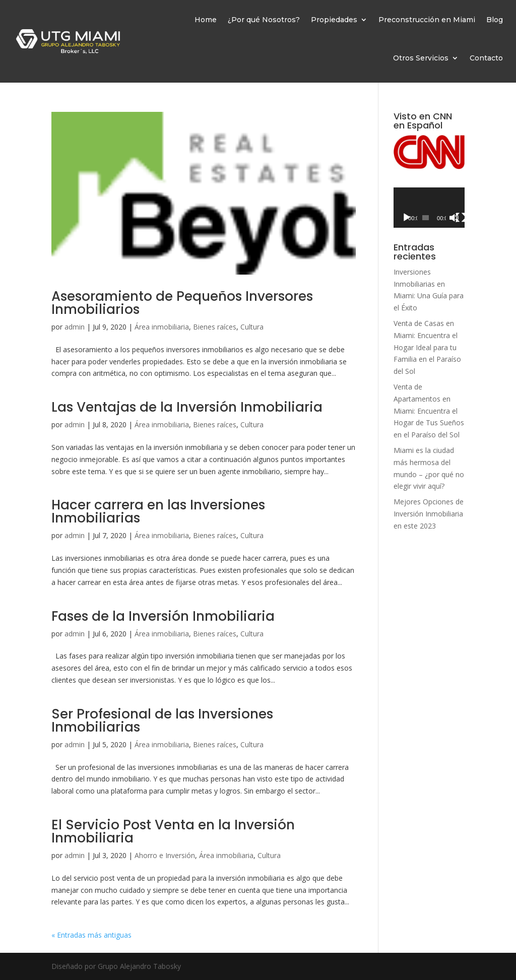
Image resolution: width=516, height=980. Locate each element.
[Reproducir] (407, 218)
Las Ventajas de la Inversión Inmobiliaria (187, 407)
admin (75, 327)
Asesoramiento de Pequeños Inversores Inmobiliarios (182, 303)
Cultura (252, 327)
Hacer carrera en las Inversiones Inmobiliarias (158, 511)
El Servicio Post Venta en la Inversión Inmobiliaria (173, 831)
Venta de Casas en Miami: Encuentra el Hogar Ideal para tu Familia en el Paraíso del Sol (427, 347)
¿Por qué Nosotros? (264, 20)
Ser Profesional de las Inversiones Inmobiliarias (162, 721)
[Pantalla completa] (461, 218)
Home (206, 20)
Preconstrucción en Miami (427, 20)
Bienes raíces (215, 327)
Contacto (486, 58)
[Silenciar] (454, 218)
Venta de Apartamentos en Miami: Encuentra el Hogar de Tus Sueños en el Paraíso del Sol (429, 411)
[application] (429, 207)
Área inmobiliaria (162, 327)
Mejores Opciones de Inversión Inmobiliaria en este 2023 (429, 514)
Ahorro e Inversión (165, 855)
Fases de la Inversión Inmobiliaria (163, 616)
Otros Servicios (421, 58)
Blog (495, 20)
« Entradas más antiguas (91, 935)
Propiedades (334, 20)
